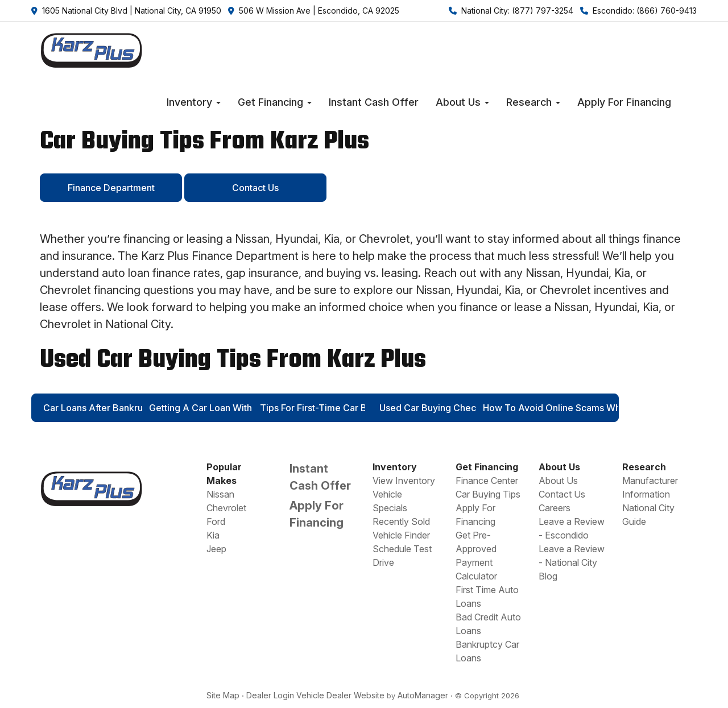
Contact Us (562, 494)
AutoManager (423, 695)
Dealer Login (270, 695)
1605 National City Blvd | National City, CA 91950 (126, 11)
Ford (216, 521)
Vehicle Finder (401, 535)
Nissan (220, 494)
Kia (213, 535)
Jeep (216, 549)
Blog (548, 576)
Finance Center (487, 481)
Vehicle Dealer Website (340, 695)
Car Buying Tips (488, 494)
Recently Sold (401, 521)
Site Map (223, 695)
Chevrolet (226, 508)
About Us (558, 481)
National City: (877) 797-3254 (511, 11)
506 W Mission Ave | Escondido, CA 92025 (314, 11)
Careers (555, 508)
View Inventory (404, 481)
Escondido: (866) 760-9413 (638, 11)
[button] (194, 102)
